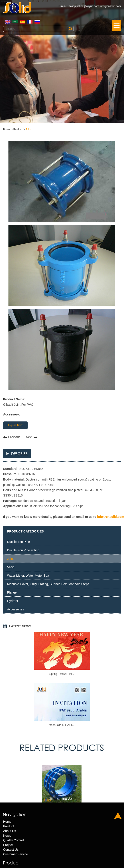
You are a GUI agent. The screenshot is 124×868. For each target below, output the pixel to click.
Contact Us (11, 850)
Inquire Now (15, 425)
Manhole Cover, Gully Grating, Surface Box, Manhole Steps (48, 584)
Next (29, 437)
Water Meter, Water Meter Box (28, 576)
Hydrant (13, 601)
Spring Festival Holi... (62, 674)
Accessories (15, 609)
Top (118, 816)
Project (8, 845)
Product (18, 129)
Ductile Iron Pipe (19, 542)
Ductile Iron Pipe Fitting (23, 550)
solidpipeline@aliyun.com (84, 6)
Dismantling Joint (62, 799)
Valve (11, 567)
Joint (28, 129)
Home (7, 129)
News (7, 836)
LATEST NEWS (20, 626)
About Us (10, 831)
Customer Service (15, 854)
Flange (12, 592)
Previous (14, 437)
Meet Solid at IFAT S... (62, 725)
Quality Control (13, 840)
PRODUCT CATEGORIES (25, 531)
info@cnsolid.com (110, 6)
